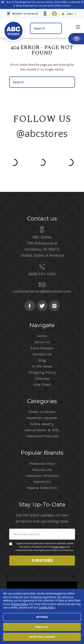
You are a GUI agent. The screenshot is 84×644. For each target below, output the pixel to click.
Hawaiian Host (42, 449)
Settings (42, 617)
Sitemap (42, 364)
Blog (42, 346)
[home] (15, 29)
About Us (42, 328)
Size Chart (42, 370)
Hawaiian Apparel (42, 404)
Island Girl (42, 467)
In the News (42, 352)
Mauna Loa (42, 455)
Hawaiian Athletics (42, 461)
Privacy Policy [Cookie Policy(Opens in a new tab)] (20, 604)
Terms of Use (51, 586)
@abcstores (42, 133)
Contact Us (42, 340)
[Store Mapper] (45, 14)
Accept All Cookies (42, 637)
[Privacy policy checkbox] (11, 530)
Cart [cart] (72, 14)
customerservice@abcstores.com (42, 277)
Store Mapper (42, 334)
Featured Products (42, 422)
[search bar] (46, 28)
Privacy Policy (59, 533)
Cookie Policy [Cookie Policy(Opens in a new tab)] (47, 607)
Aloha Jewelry (42, 410)
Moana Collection (42, 473)
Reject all (42, 627)
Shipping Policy (42, 358)
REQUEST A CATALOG (25, 14)
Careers (29, 586)
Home (42, 322)
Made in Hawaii (42, 397)
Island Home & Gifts (42, 416)
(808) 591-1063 (42, 260)
